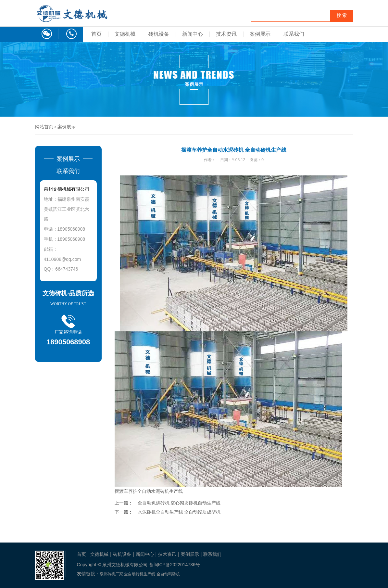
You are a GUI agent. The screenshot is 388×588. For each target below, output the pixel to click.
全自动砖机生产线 (140, 574)
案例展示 (260, 34)
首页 (96, 34)
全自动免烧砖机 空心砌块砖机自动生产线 (179, 503)
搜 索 (342, 15)
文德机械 (125, 34)
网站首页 (44, 127)
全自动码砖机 (168, 574)
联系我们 (294, 34)
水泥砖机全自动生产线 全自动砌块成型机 (179, 512)
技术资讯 (226, 34)
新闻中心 (193, 34)
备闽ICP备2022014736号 (175, 565)
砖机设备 (159, 34)
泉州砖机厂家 (111, 574)
